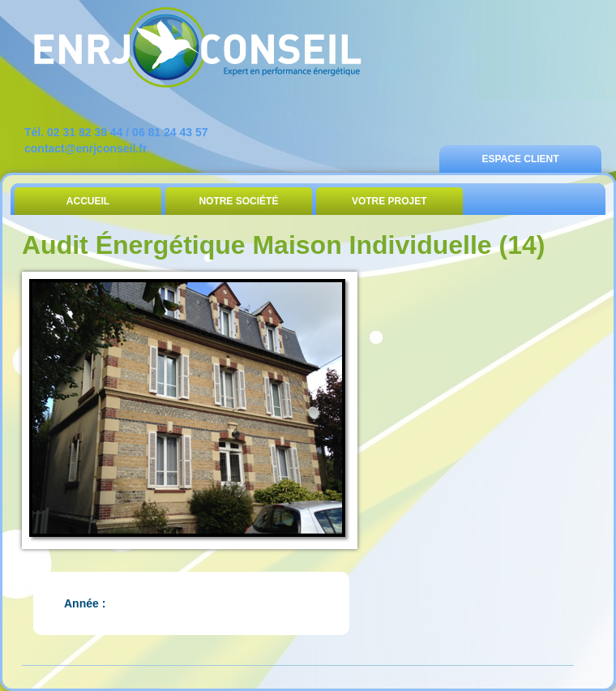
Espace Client (520, 159)
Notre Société (238, 201)
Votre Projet (389, 201)
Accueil (88, 201)
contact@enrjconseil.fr (86, 148)
